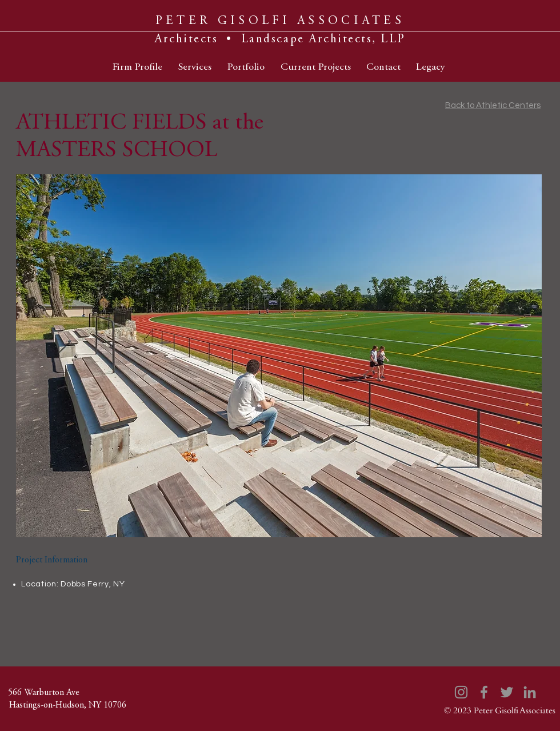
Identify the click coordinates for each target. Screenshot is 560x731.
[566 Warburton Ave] (43, 693)
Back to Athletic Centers (493, 105)
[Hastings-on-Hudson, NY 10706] (67, 705)
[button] (279, 356)
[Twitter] (507, 692)
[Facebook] (484, 692)
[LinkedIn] (530, 692)
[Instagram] (461, 692)
